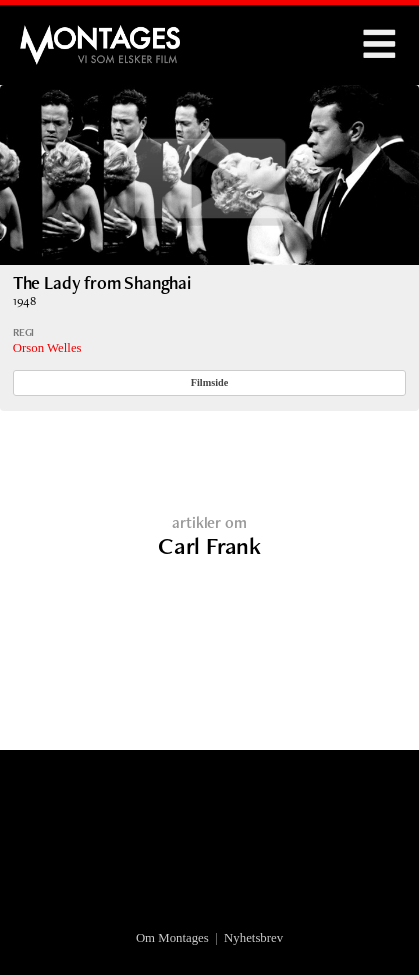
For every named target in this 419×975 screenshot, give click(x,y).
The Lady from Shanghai (102, 282)
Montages (53, 35)
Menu (379, 45)
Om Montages (172, 938)
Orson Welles (47, 348)
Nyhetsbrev (253, 938)
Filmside (210, 382)
